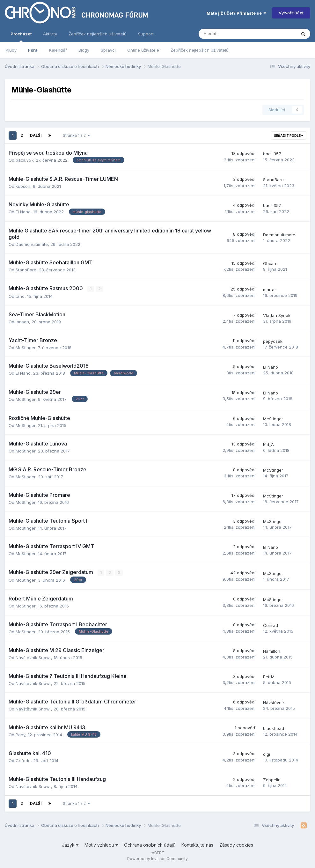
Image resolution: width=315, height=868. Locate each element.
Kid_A (268, 445)
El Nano (23, 212)
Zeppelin (272, 780)
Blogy (84, 50)
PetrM (269, 677)
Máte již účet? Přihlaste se (236, 13)
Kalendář (58, 50)
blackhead (274, 728)
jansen (22, 322)
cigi (267, 754)
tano (20, 296)
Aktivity (50, 34)
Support (146, 34)
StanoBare (273, 180)
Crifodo (23, 761)
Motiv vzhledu (101, 845)
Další (36, 135)
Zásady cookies (236, 845)
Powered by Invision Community (157, 859)
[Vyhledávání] (230, 34)
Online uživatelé (143, 50)
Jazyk (70, 845)
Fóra (33, 50)
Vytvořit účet (291, 13)
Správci (108, 50)
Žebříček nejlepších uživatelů (200, 50)
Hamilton (272, 651)
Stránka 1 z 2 (76, 135)
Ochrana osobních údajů (150, 845)
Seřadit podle (289, 136)
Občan (270, 263)
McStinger (26, 348)
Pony (20, 735)
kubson (23, 186)
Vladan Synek (277, 315)
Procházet (21, 37)
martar (270, 290)
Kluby (11, 50)
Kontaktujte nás (197, 845)
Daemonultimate (32, 244)
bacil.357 (24, 160)
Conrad (271, 625)
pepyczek (273, 341)
